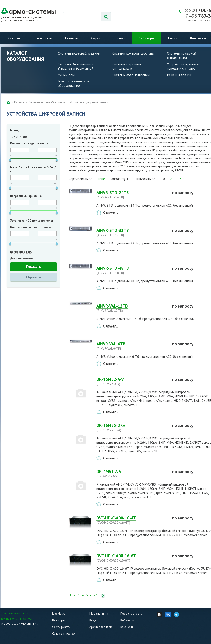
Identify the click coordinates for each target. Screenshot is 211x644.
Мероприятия (99, 614)
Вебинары (146, 38)
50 (182, 179)
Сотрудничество (64, 633)
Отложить (111, 212)
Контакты (198, 38)
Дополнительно (21, 258)
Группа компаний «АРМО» (17, 619)
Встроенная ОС (21, 252)
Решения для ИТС (180, 75)
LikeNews (59, 614)
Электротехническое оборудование (73, 83)
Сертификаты (61, 627)
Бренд (14, 130)
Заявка (120, 38)
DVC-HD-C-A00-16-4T (132, 520)
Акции (172, 38)
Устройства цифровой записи (89, 102)
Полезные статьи (132, 614)
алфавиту (118, 179)
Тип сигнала (19, 137)
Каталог (14, 38)
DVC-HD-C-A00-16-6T (132, 558)
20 (171, 179)
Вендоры (59, 620)
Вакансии (127, 627)
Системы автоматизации (131, 75)
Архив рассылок (101, 627)
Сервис (96, 38)
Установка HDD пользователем (32, 221)
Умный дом (66, 75)
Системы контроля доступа (133, 53)
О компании (43, 38)
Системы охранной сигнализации (127, 66)
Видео (94, 620)
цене (101, 179)
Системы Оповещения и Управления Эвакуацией (76, 66)
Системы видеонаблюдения (79, 53)
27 (95, 595)
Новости (72, 38)
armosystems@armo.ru (15, 613)
